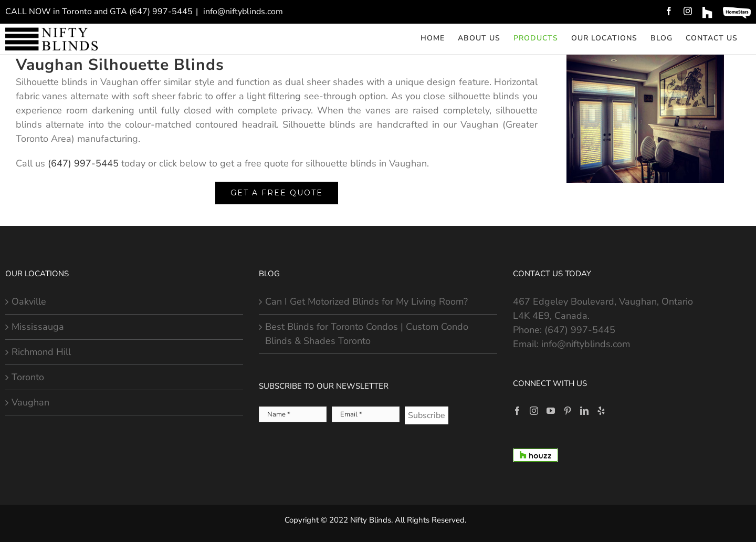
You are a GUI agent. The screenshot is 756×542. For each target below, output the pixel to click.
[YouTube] (551, 411)
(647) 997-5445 (83, 163)
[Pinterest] (568, 411)
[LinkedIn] (584, 411)
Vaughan (30, 402)
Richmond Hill (41, 352)
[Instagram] (534, 411)
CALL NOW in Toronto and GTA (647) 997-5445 (99, 12)
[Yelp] (601, 411)
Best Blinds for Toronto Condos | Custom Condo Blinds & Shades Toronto (367, 334)
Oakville (29, 301)
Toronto (28, 377)
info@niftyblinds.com (242, 12)
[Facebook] (517, 411)
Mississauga (38, 327)
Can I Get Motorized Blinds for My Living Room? (366, 301)
